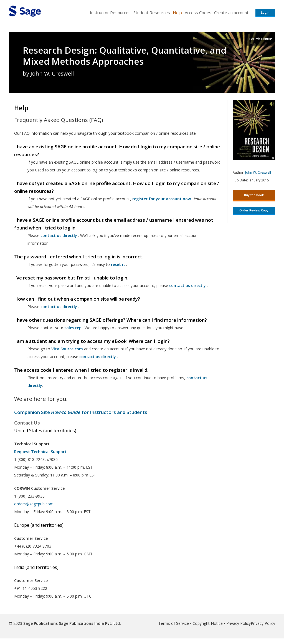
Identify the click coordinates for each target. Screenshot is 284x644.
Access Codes (198, 13)
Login (265, 12)
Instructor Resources (110, 13)
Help (177, 13)
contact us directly (98, 357)
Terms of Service (174, 623)
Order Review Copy (254, 210)
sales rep (73, 328)
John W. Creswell (258, 172)
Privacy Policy (239, 623)
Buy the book (254, 195)
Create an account (231, 13)
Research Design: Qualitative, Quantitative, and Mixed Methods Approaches (125, 56)
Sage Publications (40, 623)
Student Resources (152, 13)
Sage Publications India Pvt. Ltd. (89, 623)
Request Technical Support (40, 452)
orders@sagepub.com (34, 504)
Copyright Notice (208, 623)
